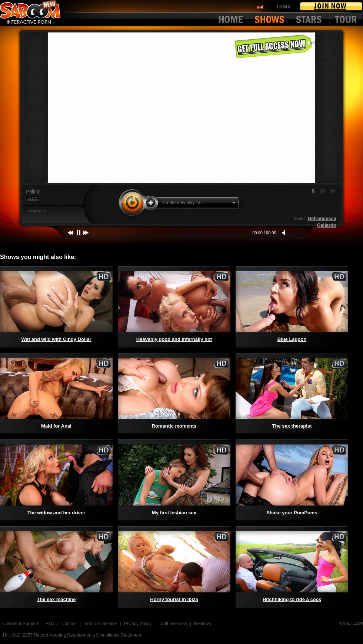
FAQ (50, 624)
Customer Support (20, 624)
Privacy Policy (138, 624)
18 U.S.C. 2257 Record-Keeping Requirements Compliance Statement (72, 635)
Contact (69, 624)
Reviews (202, 624)
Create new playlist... (183, 203)
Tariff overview (173, 624)
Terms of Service (100, 624)
